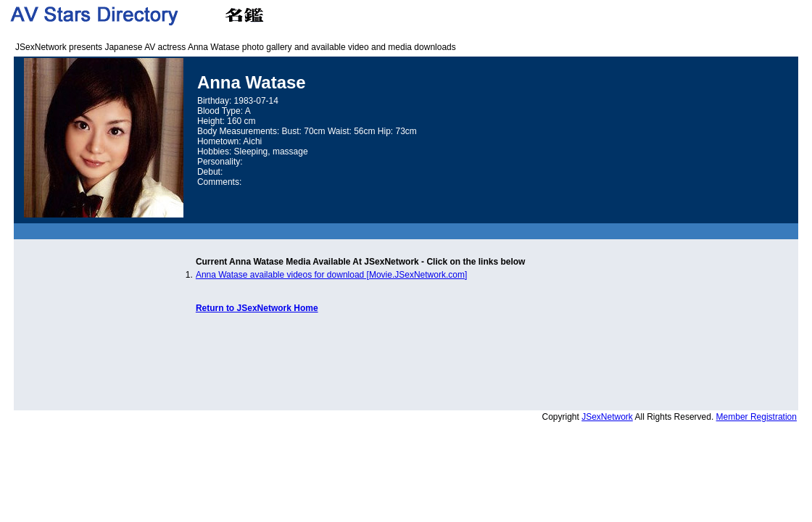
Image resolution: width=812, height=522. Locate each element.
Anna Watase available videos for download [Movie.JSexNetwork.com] (331, 275)
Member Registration (757, 417)
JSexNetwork (607, 417)
